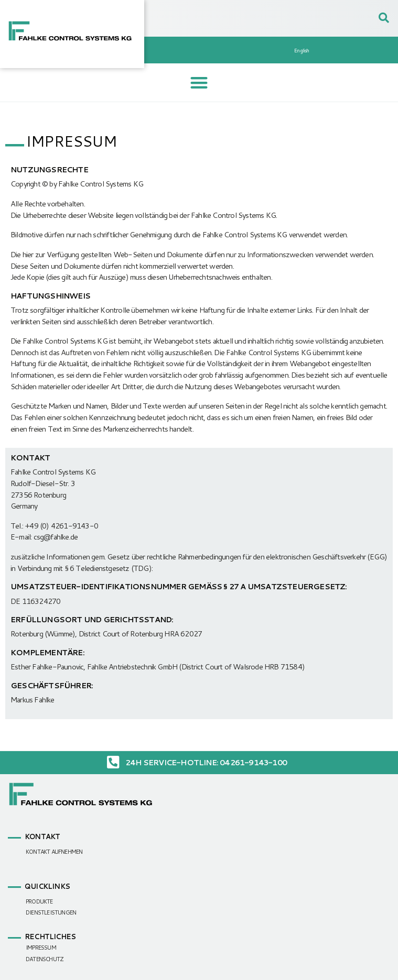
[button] (199, 82)
